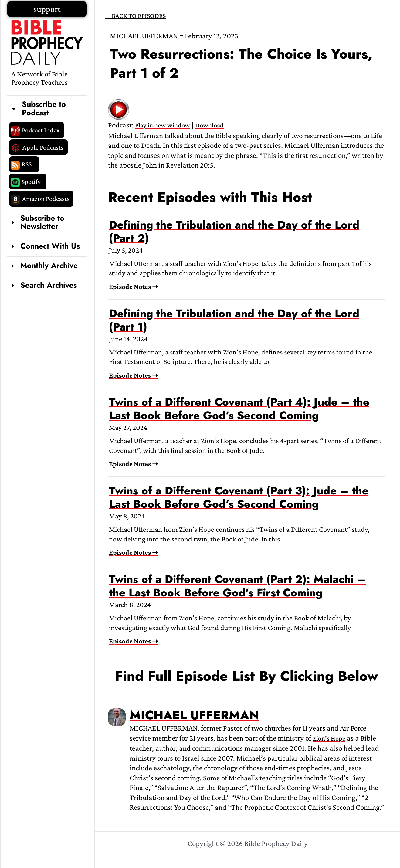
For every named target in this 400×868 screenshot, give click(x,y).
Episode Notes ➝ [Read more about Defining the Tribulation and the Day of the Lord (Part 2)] (133, 287)
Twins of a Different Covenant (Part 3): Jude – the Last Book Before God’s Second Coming (239, 497)
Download (209, 125)
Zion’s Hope (329, 738)
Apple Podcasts (43, 147)
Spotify (31, 182)
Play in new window (163, 125)
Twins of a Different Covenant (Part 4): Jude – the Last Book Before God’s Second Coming (239, 409)
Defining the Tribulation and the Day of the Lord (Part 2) (234, 231)
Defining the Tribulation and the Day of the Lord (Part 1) (234, 320)
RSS (27, 164)
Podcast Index (41, 130)
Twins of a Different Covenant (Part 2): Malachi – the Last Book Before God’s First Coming (237, 586)
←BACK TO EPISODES (135, 16)
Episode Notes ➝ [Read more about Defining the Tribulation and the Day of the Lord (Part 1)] (133, 375)
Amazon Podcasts (46, 199)
